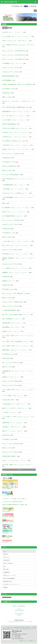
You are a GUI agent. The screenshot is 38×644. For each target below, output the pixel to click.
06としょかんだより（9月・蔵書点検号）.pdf (14, 294)
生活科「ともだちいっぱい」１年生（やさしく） (15, 41)
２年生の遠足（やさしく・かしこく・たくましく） (16, 145)
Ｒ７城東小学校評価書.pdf (9, 310)
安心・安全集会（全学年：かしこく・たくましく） (16, 346)
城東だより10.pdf (7, 237)
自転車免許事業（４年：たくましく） (12, 323)
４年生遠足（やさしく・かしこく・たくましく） (15, 133)
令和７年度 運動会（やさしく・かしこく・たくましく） (17, 465)
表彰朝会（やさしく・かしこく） (11, 331)
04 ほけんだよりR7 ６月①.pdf (10, 385)
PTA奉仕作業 (6, 277)
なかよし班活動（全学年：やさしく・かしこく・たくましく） (19, 390)
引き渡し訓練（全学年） (9, 400)
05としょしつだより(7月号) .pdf (11, 363)
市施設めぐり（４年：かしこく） (11, 377)
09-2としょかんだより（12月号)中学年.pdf (13, 55)
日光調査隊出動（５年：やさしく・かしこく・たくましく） (18, 371)
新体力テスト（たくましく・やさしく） (13, 431)
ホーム (4, 627)
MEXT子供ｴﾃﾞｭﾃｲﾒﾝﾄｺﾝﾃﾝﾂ (8, 522)
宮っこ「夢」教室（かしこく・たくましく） (14, 116)
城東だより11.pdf (7, 170)
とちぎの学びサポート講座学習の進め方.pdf (12, 502)
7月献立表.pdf (6, 358)
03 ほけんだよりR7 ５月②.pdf (10, 452)
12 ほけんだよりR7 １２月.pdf (10, 68)
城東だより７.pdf (7, 367)
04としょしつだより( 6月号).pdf (11, 444)
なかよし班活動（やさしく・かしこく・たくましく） (16, 36)
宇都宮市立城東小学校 (10, 2)
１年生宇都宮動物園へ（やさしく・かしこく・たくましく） (18, 197)
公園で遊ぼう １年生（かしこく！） (12, 427)
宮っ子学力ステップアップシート (28, 629)
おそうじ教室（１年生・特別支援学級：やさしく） (16, 342)
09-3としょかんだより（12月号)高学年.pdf (13, 51)
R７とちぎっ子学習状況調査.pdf (11, 175)
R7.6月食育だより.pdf (8, 439)
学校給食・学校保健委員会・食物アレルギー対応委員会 (17, 84)
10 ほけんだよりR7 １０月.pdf (10, 224)
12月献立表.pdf (6, 93)
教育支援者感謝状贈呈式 (9, 76)
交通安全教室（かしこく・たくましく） (13, 423)
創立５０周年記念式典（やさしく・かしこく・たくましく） (18, 179)
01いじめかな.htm (19, 614)
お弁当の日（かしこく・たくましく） (12, 32)
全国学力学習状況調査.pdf (9, 124)
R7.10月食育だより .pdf (8, 233)
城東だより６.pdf (7, 448)
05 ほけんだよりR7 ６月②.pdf (10, 381)
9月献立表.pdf (6, 285)
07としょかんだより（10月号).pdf (11, 220)
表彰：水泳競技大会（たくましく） (12, 319)
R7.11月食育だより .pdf (8, 162)
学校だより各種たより (26, 627)
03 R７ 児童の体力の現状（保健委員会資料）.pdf (15, 107)
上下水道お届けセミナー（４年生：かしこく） (15, 404)
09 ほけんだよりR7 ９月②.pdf (10, 250)
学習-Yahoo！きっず (7, 542)
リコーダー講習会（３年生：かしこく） (13, 396)
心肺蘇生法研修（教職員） (9, 456)
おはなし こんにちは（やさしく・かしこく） (15, 460)
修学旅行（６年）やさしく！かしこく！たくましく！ (16, 149)
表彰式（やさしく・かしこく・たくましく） (14, 212)
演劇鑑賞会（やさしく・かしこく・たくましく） (15, 272)
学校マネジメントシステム (13, 629)
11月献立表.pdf (6, 158)
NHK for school (6, 537)
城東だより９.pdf (7, 298)
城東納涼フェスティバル (9, 281)
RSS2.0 (10, 28)
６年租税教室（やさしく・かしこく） (12, 63)
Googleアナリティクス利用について (27, 641)
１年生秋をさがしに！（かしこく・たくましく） (15, 137)
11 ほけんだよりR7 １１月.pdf (10, 72)
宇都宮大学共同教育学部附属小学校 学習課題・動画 (15, 505)
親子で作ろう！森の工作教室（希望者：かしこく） (16, 315)
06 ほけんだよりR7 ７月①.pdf (10, 306)
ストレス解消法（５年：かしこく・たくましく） (15, 268)
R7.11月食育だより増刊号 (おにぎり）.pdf (13, 141)
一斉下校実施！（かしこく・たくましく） (13, 189)
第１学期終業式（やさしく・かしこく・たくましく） (16, 208)
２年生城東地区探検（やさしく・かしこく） (14, 185)
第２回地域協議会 (7, 80)
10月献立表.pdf (6, 229)
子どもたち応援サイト (7, 489)
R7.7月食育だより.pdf (8, 354)
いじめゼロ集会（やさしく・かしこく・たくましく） (16, 241)
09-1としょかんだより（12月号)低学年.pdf (13, 59)
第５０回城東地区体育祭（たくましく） (13, 216)
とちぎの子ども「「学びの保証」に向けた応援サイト (15, 499)
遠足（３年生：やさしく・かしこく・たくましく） (16, 245)
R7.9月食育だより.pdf (8, 289)
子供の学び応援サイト (7, 511)
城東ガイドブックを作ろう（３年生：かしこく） (15, 408)
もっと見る (19, 470)
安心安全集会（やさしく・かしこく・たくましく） (16, 254)
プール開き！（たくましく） (10, 412)
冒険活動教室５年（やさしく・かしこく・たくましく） (17, 111)
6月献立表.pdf (6, 435)
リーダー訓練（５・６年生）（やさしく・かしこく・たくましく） (20, 417)
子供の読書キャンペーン (8, 533)
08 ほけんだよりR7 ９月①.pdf (10, 264)
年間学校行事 (17, 627)
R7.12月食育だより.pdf (8, 89)
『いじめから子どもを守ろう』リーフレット (17, 622)
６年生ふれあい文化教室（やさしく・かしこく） (15, 128)
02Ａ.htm (19, 615)
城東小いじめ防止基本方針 (19, 606)
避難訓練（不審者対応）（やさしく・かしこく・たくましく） (19, 258)
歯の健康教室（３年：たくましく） (12, 327)
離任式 (4, 203)
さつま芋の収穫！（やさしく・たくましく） (14, 120)
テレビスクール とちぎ (8, 496)
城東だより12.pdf (7, 97)
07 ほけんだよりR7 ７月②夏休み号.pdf (13, 302)
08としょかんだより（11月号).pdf (11, 154)
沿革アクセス (10, 627)
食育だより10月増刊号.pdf (9, 166)
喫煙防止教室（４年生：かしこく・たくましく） (15, 350)
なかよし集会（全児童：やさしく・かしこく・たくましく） (18, 336)
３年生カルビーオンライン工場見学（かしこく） (15, 193)
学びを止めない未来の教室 (8, 517)
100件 (5, 28)
